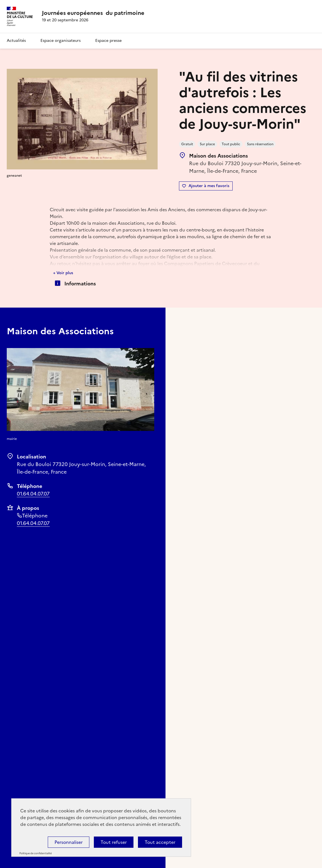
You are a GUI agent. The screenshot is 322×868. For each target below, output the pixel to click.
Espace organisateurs (61, 41)
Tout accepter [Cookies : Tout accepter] (160, 842)
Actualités (16, 41)
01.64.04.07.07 (33, 494)
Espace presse (108, 41)
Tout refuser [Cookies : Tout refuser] (114, 842)
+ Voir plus (63, 273)
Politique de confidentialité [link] (36, 853)
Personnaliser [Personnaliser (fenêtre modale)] (69, 842)
